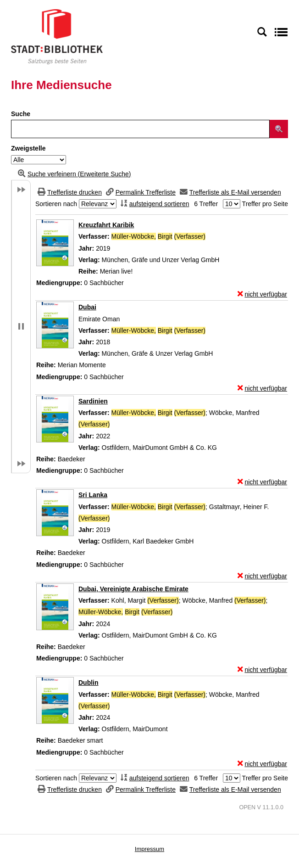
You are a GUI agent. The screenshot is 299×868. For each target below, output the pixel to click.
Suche (21, 114)
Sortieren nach (56, 204)
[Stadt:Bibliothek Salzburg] (57, 36)
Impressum (149, 849)
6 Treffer (206, 204)
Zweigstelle (28, 148)
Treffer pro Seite (265, 204)
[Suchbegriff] (140, 129)
